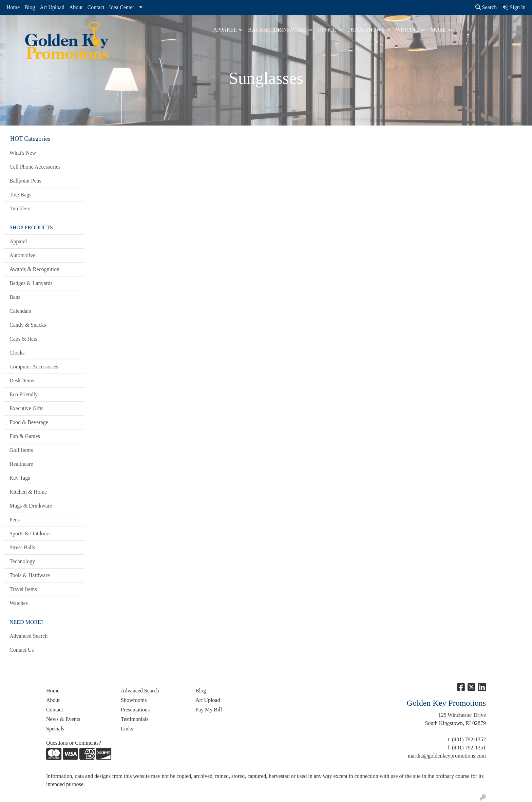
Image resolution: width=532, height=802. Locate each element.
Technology (22, 561)
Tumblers (20, 208)
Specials (55, 729)
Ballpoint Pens (25, 181)
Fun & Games (25, 436)
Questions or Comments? (74, 743)
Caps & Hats (23, 339)
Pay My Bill (209, 710)
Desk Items (22, 380)
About (76, 7)
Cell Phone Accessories (35, 167)
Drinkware (290, 30)
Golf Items (21, 450)
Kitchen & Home (28, 492)
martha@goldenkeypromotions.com (447, 756)
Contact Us (22, 650)
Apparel (225, 30)
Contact (96, 7)
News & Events (63, 719)
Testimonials (135, 719)
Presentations (135, 710)
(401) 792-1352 (469, 739)
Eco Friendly (24, 394)
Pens (15, 520)
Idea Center (121, 7)
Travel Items (23, 589)
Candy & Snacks (28, 325)
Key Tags (20, 478)
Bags (255, 30)
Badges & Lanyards (31, 283)
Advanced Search (28, 636)
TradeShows (366, 30)
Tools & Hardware (30, 575)
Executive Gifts (26, 408)
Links (127, 729)
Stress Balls (22, 547)
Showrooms (134, 700)
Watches (19, 603)
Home (13, 7)
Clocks (17, 353)
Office (327, 30)
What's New (23, 153)
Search (486, 7)
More (438, 30)
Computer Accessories (34, 367)
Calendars (20, 311)
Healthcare (21, 464)
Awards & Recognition (34, 269)
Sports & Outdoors (30, 533)
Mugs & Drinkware (31, 506)
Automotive (22, 255)
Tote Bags (20, 195)
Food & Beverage (29, 422)
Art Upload (52, 7)
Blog (30, 7)
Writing (407, 30)
